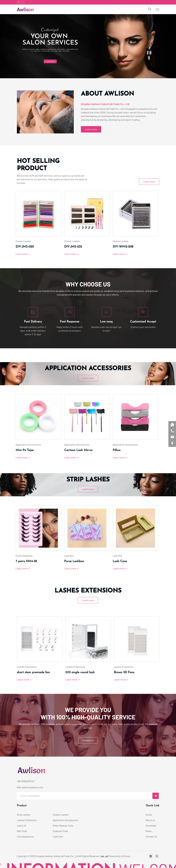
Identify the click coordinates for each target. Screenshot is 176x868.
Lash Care (58, 836)
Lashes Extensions (27, 820)
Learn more (91, 129)
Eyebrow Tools (60, 831)
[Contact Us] (152, 837)
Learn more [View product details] (24, 254)
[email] (172, 437)
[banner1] (88, 46)
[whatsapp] (172, 425)
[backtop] (172, 443)
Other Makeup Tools (63, 826)
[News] (152, 831)
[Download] (152, 826)
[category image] (40, 214)
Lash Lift (22, 826)
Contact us (88, 740)
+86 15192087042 (26, 781)
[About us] (152, 820)
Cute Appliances (25, 836)
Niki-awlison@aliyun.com (30, 787)
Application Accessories (65, 820)
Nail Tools (22, 831)
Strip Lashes (24, 815)
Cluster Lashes (61, 815)
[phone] (172, 431)
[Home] (152, 815)
